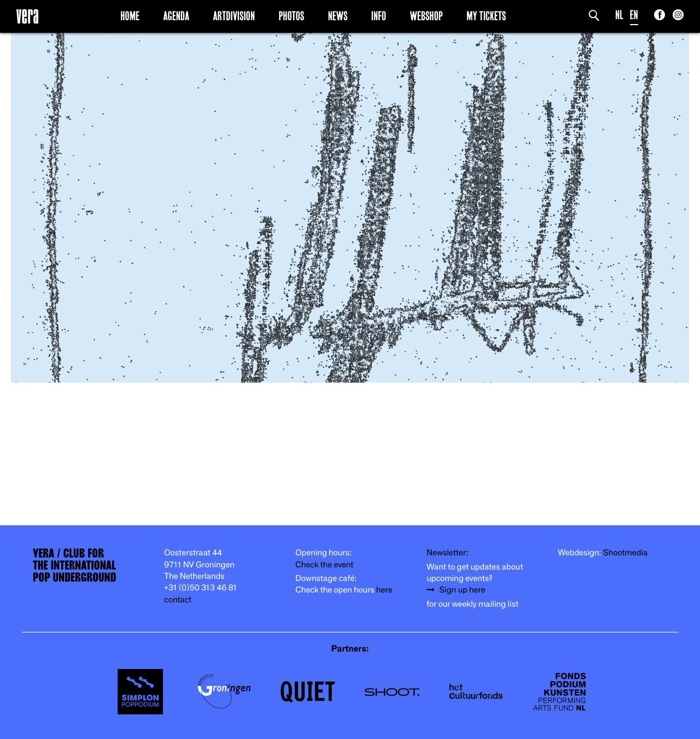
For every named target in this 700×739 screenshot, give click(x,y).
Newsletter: (447, 553)
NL (619, 15)
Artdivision (234, 16)
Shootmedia (626, 553)
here (384, 590)
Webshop (427, 16)
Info (379, 16)
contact (178, 600)
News (338, 16)
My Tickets (486, 16)
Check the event (324, 565)
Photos (291, 16)
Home (130, 16)
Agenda (176, 16)
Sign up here (462, 590)
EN (634, 15)
